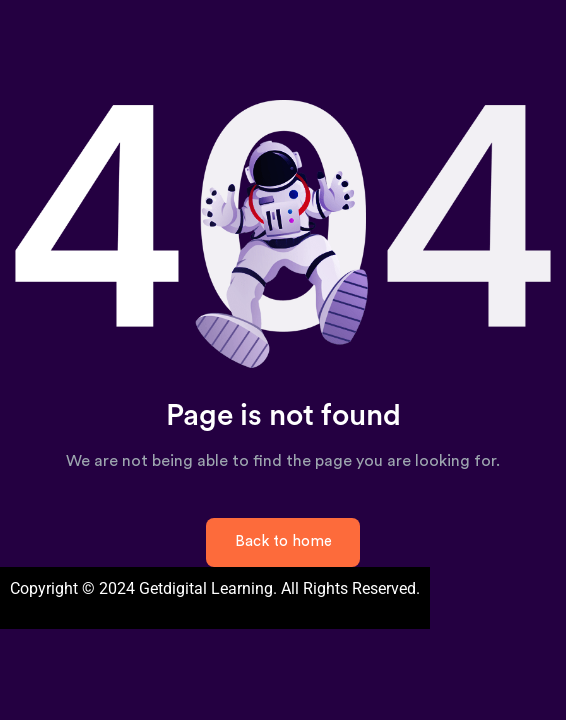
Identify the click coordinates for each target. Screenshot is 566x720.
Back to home (283, 541)
